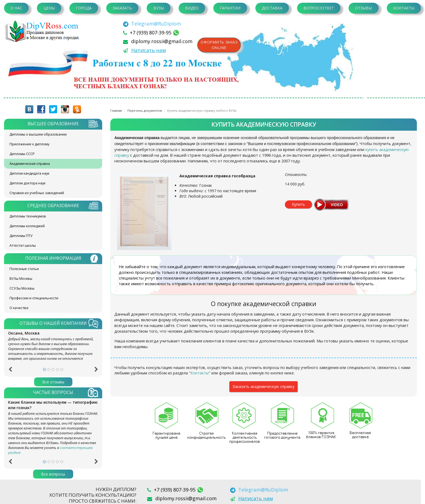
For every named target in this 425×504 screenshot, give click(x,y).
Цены (49, 8)
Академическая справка (30, 164)
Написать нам (149, 50)
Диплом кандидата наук (29, 173)
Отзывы (363, 8)
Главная (116, 110)
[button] (10, 371)
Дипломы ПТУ (21, 236)
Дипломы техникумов (28, 216)
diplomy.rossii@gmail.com (162, 41)
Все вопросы (53, 474)
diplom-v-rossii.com (43, 31)
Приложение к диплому (29, 144)
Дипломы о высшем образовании (38, 134)
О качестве (19, 308)
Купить (298, 204)
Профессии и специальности (34, 298)
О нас (16, 8)
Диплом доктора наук (28, 183)
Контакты (404, 8)
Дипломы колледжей (27, 226)
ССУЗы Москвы (22, 288)
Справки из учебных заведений (37, 193)
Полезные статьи (24, 269)
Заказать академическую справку (263, 386)
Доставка (272, 8)
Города (84, 8)
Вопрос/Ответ (319, 8)
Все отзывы (53, 382)
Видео (192, 8)
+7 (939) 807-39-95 (151, 33)
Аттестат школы (23, 245)
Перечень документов (145, 110)
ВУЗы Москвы (21, 279)
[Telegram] (152, 24)
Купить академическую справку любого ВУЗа (202, 110)
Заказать (122, 8)
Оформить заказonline (219, 45)
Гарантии (230, 8)
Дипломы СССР (22, 154)
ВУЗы (159, 8)
